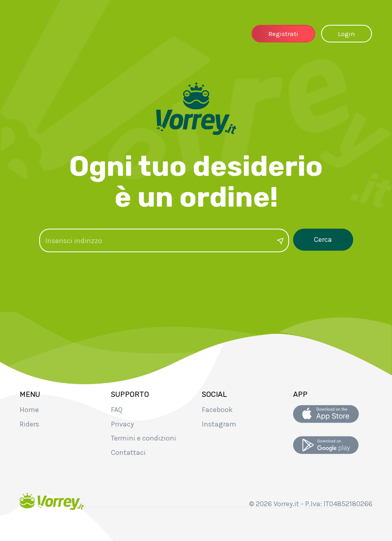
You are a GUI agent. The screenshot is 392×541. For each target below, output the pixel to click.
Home (29, 410)
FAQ (117, 410)
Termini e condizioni (144, 438)
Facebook (217, 410)
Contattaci (128, 453)
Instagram (219, 424)
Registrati (283, 34)
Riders (29, 424)
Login (347, 34)
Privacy (122, 424)
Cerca (323, 240)
